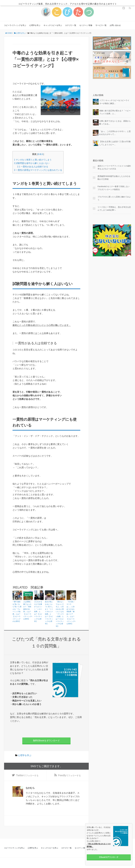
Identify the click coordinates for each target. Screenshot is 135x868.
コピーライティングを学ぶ (15, 25)
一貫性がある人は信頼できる (33, 167)
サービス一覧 (101, 25)
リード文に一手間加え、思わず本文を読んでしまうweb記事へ (114, 209)
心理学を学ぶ (35, 25)
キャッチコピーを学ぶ (53, 25)
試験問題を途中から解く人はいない (32, 163)
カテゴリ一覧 (71, 25)
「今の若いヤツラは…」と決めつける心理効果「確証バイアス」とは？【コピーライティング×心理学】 (71, 612)
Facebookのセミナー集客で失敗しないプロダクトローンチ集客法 (114, 188)
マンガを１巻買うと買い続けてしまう (33, 160)
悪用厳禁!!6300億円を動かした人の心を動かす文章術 (114, 178)
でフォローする (27, 775)
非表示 (40, 154)
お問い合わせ (115, 25)
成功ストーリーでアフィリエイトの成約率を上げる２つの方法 (114, 167)
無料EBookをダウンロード (46, 740)
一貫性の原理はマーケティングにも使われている (38, 170)
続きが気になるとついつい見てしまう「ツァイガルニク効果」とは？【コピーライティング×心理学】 (49, 612)
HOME (9, 33)
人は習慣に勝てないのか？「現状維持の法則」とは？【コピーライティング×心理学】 (28, 610)
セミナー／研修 (86, 25)
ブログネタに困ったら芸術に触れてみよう (114, 198)
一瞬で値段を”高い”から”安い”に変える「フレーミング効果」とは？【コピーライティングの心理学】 (17, 611)
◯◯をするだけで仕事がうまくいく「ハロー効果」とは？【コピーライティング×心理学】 (38, 611)
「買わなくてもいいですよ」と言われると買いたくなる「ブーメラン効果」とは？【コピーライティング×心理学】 (60, 614)
